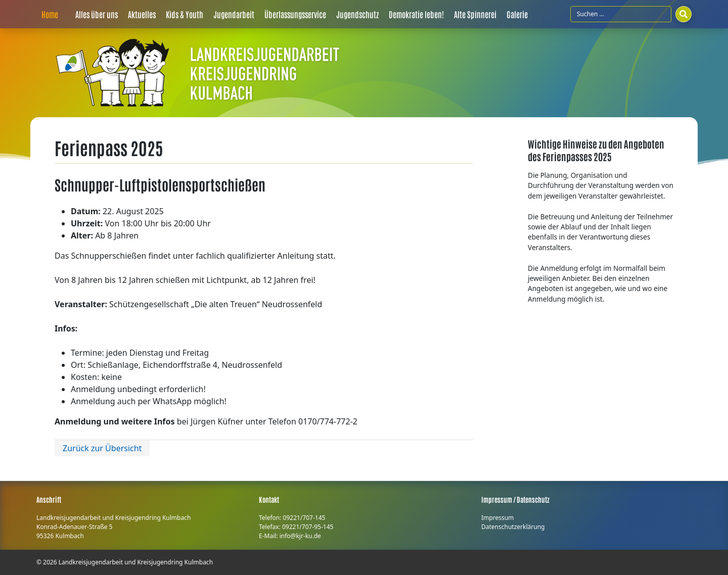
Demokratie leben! (416, 14)
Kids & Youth (185, 14)
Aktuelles (142, 14)
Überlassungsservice (295, 14)
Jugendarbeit (234, 14)
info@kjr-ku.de (300, 536)
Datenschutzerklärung (513, 527)
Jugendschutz (357, 14)
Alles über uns (97, 14)
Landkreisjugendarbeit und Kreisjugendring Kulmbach (136, 562)
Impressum (497, 518)
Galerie (517, 14)
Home (50, 14)
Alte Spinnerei (475, 14)
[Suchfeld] (621, 14)
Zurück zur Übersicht (102, 448)
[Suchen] (684, 14)
